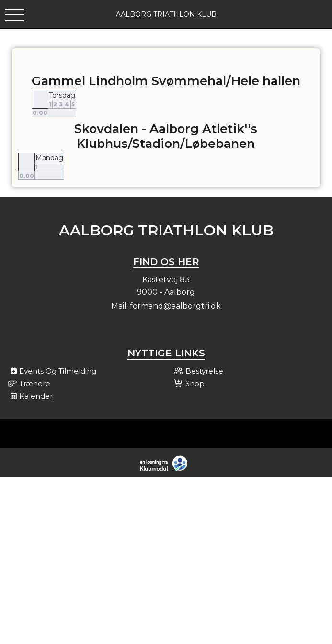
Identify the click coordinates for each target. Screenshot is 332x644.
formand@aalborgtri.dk (175, 306)
